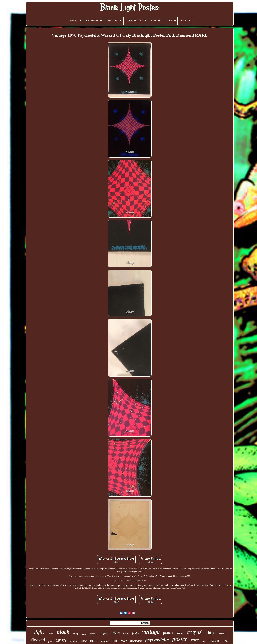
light (39, 632)
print (94, 640)
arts (204, 642)
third (211, 633)
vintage (151, 632)
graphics (94, 634)
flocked (38, 640)
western (73, 641)
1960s (225, 641)
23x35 (50, 634)
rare (195, 640)
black (63, 632)
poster (180, 639)
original (195, 632)
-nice (84, 641)
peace (50, 642)
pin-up (76, 634)
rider (124, 641)
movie (84, 634)
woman (105, 641)
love (126, 633)
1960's (180, 634)
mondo (222, 634)
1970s (115, 633)
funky (135, 633)
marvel (214, 640)
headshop (136, 641)
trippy (104, 633)
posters (168, 633)
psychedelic (157, 640)
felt (115, 641)
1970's (61, 640)
